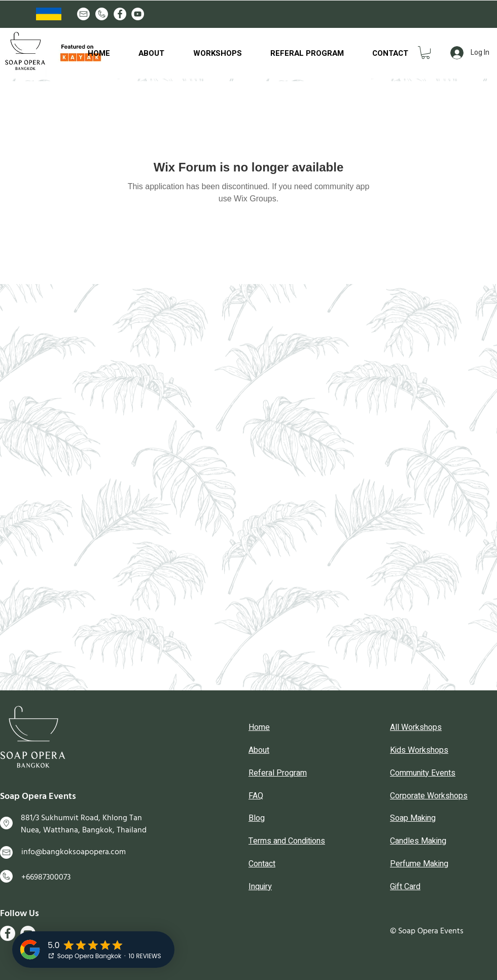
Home (259, 727)
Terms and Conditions (287, 841)
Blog (257, 818)
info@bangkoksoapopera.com (74, 852)
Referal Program (278, 773)
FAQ (256, 796)
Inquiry (260, 887)
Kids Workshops (419, 750)
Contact (262, 864)
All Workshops (416, 727)
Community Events (423, 773)
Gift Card (405, 887)
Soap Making (413, 818)
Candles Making (418, 841)
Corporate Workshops (429, 796)
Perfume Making (419, 864)
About (259, 750)
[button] (425, 52)
